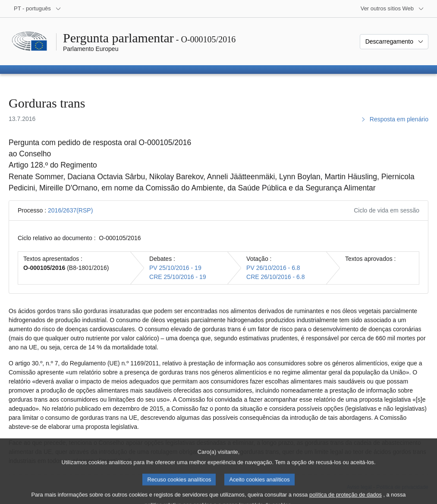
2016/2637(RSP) (70, 210)
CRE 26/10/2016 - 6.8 (275, 277)
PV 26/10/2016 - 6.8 (273, 268)
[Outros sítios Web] (392, 9)
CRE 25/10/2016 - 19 (178, 277)
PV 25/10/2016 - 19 (175, 268)
